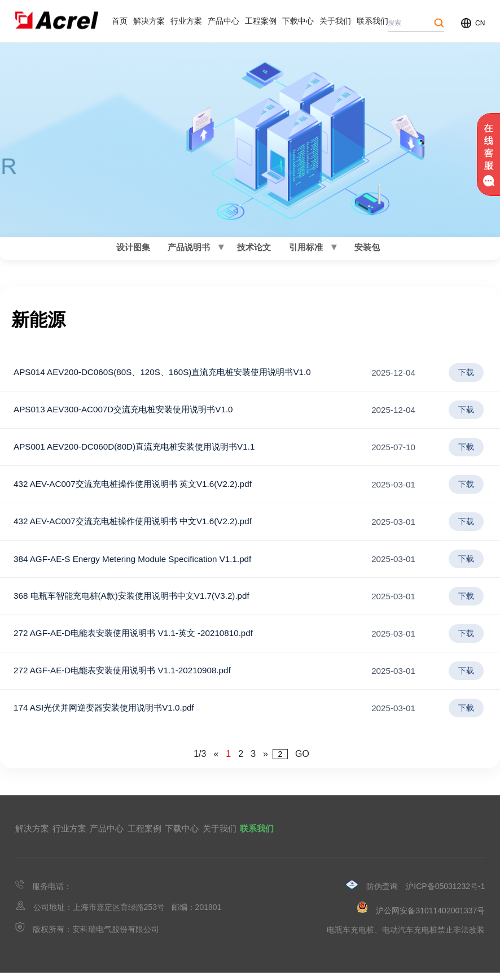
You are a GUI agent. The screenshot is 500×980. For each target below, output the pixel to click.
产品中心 (223, 21)
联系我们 (372, 21)
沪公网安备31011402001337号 (430, 918)
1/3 (200, 761)
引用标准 (305, 251)
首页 (120, 21)
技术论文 (253, 251)
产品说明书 (189, 251)
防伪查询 (382, 894)
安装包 (366, 251)
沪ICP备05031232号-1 (445, 894)
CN (480, 23)
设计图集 (134, 251)
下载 (466, 380)
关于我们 (335, 21)
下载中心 (298, 21)
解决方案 (149, 21)
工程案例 (261, 21)
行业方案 (186, 21)
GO (302, 761)
